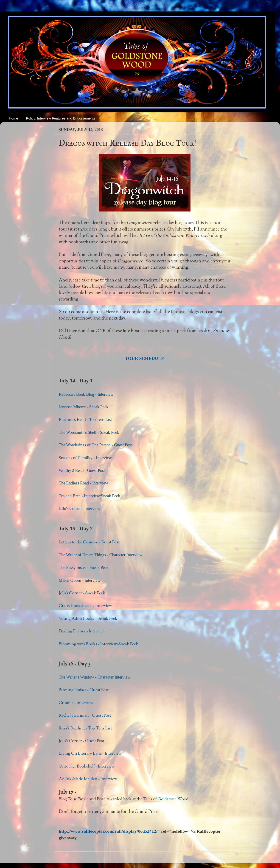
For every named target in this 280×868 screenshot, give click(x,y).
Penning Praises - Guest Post (84, 690)
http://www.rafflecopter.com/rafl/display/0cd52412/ (108, 831)
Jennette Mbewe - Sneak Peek (84, 407)
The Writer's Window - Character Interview (95, 677)
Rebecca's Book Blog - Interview (86, 394)
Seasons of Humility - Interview (85, 458)
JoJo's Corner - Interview (80, 509)
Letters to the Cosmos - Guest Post (89, 542)
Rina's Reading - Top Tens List (85, 729)
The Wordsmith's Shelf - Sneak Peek (89, 432)
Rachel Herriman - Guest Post (85, 716)
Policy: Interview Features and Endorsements (61, 118)
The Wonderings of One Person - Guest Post (95, 445)
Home (14, 118)
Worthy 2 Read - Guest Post (82, 470)
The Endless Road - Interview (83, 483)
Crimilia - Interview (76, 703)
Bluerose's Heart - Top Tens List (85, 420)
